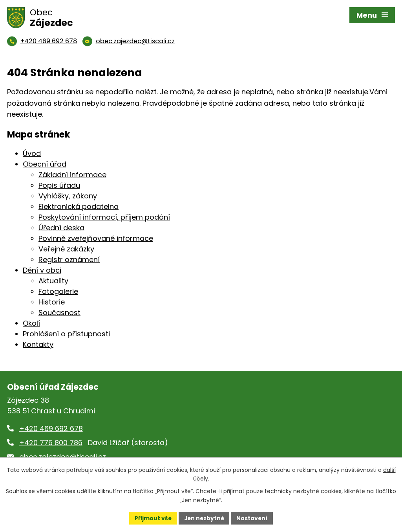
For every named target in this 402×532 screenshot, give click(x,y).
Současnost (59, 313)
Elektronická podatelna (79, 206)
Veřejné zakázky (66, 249)
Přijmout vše (152, 518)
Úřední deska (61, 228)
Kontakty (38, 344)
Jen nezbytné (204, 518)
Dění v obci (42, 270)
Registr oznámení (69, 260)
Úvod (32, 153)
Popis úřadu (59, 185)
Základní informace (72, 175)
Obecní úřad (45, 164)
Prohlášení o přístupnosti (66, 334)
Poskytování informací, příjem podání (104, 217)
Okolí (31, 323)
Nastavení (253, 518)
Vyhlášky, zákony (68, 196)
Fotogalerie (58, 291)
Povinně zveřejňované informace (96, 238)
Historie (52, 302)
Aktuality (53, 281)
